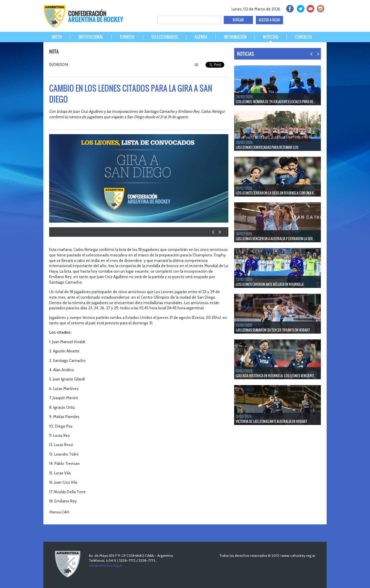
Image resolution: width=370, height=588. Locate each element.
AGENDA (201, 37)
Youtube (310, 8)
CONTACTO (303, 37)
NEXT (220, 232)
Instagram (320, 8)
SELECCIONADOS (165, 37)
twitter (300, 8)
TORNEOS (127, 37)
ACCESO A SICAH (269, 20)
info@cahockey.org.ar (106, 565)
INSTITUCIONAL (91, 37)
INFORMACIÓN (235, 37)
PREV (213, 232)
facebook (289, 8)
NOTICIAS (271, 37)
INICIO (57, 37)
